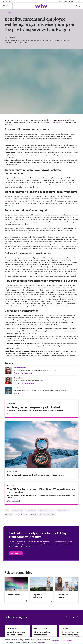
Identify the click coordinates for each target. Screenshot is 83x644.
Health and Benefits (31, 510)
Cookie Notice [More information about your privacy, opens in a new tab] (42, 642)
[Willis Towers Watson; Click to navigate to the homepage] (41, 6)
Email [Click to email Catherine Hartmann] (18, 373)
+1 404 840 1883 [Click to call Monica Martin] (29, 383)
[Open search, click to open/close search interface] (76, 6)
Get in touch (16, 553)
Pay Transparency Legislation (48, 514)
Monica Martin (18, 378)
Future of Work (33, 514)
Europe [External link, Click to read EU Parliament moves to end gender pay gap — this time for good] (32, 145)
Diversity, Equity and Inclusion (47, 510)
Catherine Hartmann (20, 368)
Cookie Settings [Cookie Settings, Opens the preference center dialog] (55, 640)
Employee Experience (63, 510)
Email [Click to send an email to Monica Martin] (18, 383)
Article (7, 510)
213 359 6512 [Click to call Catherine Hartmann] (28, 373)
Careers (78, 1)
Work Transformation (17, 510)
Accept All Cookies (67, 640)
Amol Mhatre (18, 388)
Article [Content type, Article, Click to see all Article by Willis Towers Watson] (8, 13)
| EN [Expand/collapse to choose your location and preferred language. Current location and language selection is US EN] (7, 1)
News (60, 1)
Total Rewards (9, 514)
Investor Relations (69, 1)
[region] (41, 640)
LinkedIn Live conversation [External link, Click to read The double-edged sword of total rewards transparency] (55, 122)
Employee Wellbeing (21, 514)
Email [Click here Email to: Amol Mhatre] (18, 393)
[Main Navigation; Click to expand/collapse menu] (6, 6)
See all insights (72, 617)
